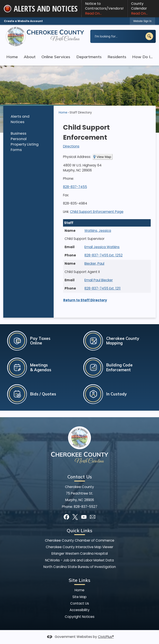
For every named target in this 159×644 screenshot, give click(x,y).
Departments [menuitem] (89, 57)
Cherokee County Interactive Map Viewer (79, 547)
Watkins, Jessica (98, 231)
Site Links (79, 580)
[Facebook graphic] (66, 517)
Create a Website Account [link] (23, 21)
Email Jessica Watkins (102, 247)
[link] (142, 21)
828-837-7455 (75, 187)
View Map (104, 157)
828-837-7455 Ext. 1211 (103, 288)
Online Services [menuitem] (56, 57)
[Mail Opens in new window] (93, 517)
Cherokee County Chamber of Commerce (80, 540)
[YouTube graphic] (84, 517)
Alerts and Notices (20, 119)
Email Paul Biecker (99, 280)
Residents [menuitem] (117, 57)
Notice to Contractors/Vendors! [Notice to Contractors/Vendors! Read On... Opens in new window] (104, 8)
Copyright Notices (80, 617)
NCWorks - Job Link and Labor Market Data (79, 560)
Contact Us (80, 603)
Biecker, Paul (94, 264)
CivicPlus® (106, 637)
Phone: (68, 179)
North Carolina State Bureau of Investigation (80, 567)
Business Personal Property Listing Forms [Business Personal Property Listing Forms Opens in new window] (25, 142)
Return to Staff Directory (85, 300)
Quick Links (79, 530)
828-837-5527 (85, 507)
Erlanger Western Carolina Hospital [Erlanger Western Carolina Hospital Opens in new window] (80, 553)
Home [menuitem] (12, 57)
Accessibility (80, 610)
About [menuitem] (30, 57)
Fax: (66, 195)
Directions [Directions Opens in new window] (71, 146)
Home (63, 113)
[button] (149, 36)
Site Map (79, 597)
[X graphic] (75, 517)
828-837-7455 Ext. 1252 (103, 255)
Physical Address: (77, 157)
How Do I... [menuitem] (142, 57)
